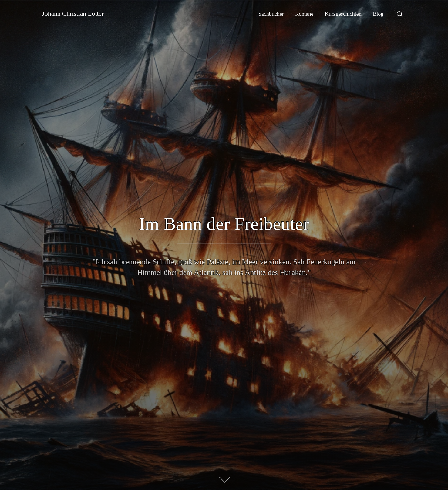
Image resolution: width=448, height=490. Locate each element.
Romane (304, 14)
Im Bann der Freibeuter (224, 224)
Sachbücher (271, 14)
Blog (378, 14)
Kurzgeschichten (343, 14)
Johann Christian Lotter (78, 14)
